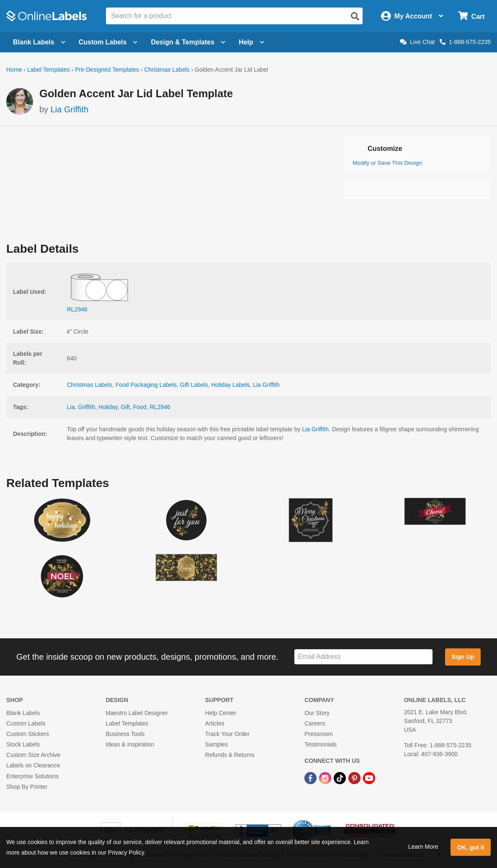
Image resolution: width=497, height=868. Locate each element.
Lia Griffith (70, 109)
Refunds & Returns (230, 755)
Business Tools (125, 734)
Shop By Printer (27, 787)
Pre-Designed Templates (107, 70)
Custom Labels (26, 723)
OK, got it (471, 847)
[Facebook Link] (311, 778)
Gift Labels (194, 385)
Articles (215, 723)
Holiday (108, 407)
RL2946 (160, 407)
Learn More (423, 847)
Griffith (86, 407)
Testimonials (321, 744)
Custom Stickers (28, 734)
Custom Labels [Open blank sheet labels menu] (108, 42)
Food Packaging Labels (146, 385)
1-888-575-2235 (465, 42)
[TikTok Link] (341, 778)
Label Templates (49, 70)
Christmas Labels (167, 70)
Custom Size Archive (33, 755)
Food (140, 407)
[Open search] (355, 16)
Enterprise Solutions (32, 776)
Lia (71, 407)
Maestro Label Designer (137, 713)
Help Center (221, 713)
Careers (315, 723)
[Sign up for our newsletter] (363, 657)
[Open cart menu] (471, 16)
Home (14, 70)
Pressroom (319, 734)
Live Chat (417, 42)
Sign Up (463, 657)
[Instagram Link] (326, 778)
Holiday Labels (231, 385)
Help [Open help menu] (251, 42)
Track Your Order (227, 734)
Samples (216, 744)
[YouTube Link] (369, 778)
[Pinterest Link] (355, 778)
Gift (125, 407)
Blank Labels (23, 713)
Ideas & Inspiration (130, 744)
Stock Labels (23, 744)
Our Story (317, 713)
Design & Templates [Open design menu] (188, 42)
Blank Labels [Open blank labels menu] (39, 42)
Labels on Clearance (33, 765)
